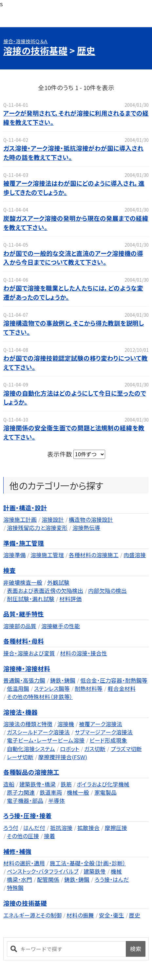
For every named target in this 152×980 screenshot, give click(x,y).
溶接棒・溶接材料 (27, 668)
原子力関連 (21, 792)
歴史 (86, 50)
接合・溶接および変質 (29, 653)
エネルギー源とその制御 (32, 915)
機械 (116, 871)
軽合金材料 (122, 688)
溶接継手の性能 (61, 626)
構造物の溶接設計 (91, 519)
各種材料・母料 (24, 641)
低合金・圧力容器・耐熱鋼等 (114, 680)
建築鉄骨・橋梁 (38, 784)
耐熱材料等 (89, 688)
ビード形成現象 (108, 740)
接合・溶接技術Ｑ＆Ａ (26, 41)
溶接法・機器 (20, 712)
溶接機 (66, 724)
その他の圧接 (23, 836)
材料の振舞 (80, 915)
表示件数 (60, 453)
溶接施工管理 (47, 555)
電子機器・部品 (25, 801)
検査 (9, 570)
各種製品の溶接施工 (31, 772)
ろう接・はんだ (112, 879)
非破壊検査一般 (23, 582)
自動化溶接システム (31, 749)
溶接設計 (53, 519)
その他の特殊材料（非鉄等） (40, 697)
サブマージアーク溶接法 (104, 732)
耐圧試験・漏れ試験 (31, 599)
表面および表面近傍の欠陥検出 (45, 591)
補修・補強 (17, 851)
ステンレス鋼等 (52, 688)
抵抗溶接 (61, 828)
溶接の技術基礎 (35, 50)
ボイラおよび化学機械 (103, 784)
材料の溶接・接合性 (84, 653)
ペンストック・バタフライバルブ (43, 871)
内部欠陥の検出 (107, 591)
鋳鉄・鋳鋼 (63, 680)
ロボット (70, 749)
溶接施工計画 (20, 519)
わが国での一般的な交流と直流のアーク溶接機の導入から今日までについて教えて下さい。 (73, 258)
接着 (49, 836)
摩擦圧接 (116, 828)
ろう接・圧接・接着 (28, 815)
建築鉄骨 (95, 871)
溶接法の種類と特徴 (28, 724)
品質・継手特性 (24, 614)
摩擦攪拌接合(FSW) (63, 757)
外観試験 (58, 582)
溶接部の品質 (20, 626)
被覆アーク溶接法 (101, 724)
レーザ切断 (20, 757)
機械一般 (78, 792)
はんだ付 (34, 828)
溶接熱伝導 (86, 528)
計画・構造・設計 (25, 508)
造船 (9, 784)
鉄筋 (66, 784)
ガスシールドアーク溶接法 (38, 732)
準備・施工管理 (24, 543)
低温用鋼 (18, 688)
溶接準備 (14, 555)
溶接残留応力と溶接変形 (37, 528)
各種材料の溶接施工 (94, 555)
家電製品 (105, 792)
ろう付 (11, 828)
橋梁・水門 (19, 879)
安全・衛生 (112, 915)
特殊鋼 (15, 888)
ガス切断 (95, 749)
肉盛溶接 (135, 555)
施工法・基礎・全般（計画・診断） (88, 863)
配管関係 (48, 879)
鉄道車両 (51, 792)
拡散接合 (88, 828)
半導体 (57, 801)
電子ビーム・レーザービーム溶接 (46, 740)
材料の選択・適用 (24, 863)
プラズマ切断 (126, 749)
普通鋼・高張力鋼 (24, 680)
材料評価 (70, 599)
